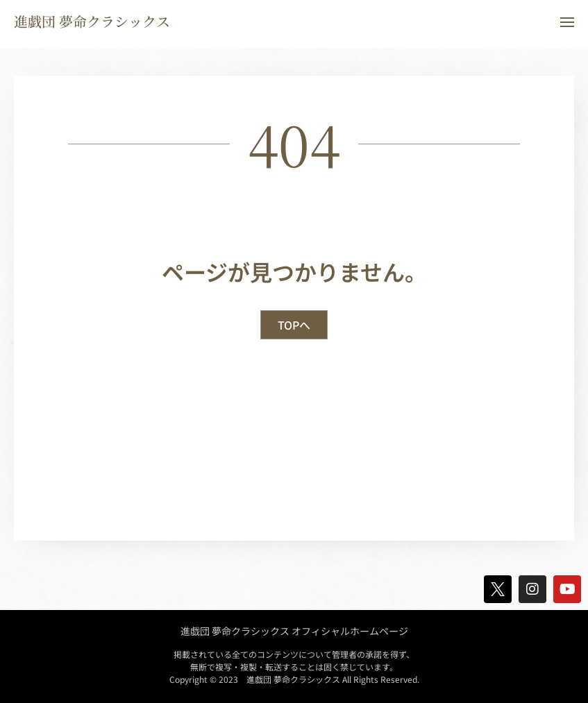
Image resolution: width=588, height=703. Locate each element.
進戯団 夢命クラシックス (92, 21)
